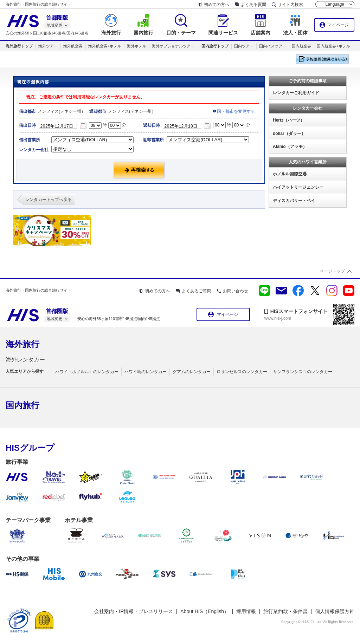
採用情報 (246, 611)
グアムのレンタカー (192, 372)
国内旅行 (22, 405)
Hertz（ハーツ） (289, 120)
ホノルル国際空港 (290, 174)
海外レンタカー (25, 360)
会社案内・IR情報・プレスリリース (134, 611)
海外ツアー (48, 46)
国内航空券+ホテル (333, 46)
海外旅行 (22, 344)
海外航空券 (73, 46)
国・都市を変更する (236, 111)
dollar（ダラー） (289, 134)
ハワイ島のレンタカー (146, 372)
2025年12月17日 (60, 125)
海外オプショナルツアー (173, 46)
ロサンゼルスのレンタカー (242, 372)
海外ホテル (137, 46)
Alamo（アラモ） (290, 147)
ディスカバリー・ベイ (294, 201)
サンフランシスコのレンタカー (303, 372)
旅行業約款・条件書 (285, 611)
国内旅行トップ (215, 46)
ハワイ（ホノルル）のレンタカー (87, 372)
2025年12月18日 (184, 125)
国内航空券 (301, 46)
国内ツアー (244, 46)
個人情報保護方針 (335, 611)
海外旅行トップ (19, 46)
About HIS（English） (205, 611)
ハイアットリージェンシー (298, 187)
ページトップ (332, 271)
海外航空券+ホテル (105, 46)
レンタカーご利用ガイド (296, 93)
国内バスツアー (273, 46)
